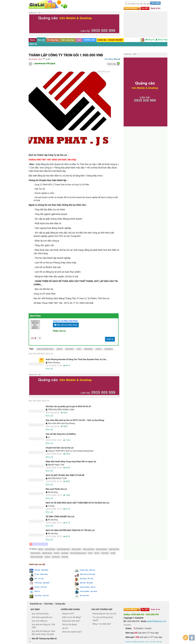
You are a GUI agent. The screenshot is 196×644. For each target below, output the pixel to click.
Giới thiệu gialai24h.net (42, 617)
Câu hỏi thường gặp (102, 609)
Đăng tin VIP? (68, 614)
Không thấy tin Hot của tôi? (105, 614)
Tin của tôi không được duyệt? (103, 619)
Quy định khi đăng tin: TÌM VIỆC (43, 626)
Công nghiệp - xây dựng (88, 591)
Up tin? (65, 628)
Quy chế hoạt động (40, 614)
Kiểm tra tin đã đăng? (72, 617)
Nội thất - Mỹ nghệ (86, 583)
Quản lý (110, 339)
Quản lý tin (155, 8)
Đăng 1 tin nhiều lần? (102, 624)
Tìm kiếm (155, 3)
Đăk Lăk (159, 627)
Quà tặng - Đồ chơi (86, 579)
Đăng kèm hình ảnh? (71, 621)
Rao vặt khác (84, 596)
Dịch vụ (33, 44)
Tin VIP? (145, 8)
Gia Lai (147, 627)
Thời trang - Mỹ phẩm (42, 583)
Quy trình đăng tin (40, 621)
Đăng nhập (161, 40)
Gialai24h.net (36, 604)
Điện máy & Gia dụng (87, 574)
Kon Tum (153, 627)
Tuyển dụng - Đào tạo (87, 570)
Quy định (35, 609)
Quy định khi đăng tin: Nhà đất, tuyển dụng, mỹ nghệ (43, 633)
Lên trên (192, 637)
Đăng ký (150, 40)
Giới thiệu (49, 604)
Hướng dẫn (60, 604)
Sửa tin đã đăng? (70, 625)
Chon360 (128, 627)
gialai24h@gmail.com (157, 621)
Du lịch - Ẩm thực (41, 587)
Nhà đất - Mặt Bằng (41, 570)
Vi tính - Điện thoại (41, 574)
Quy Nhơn (141, 627)
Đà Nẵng (135, 627)
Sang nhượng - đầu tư (88, 587)
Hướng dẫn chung (70, 609)
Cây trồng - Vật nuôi (42, 596)
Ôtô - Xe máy (39, 579)
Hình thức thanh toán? (72, 632)
